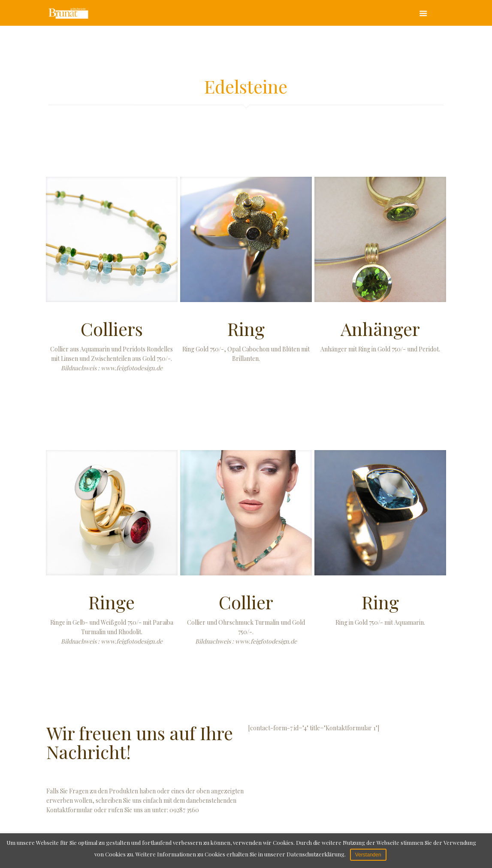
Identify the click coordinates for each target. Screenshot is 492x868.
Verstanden (368, 855)
